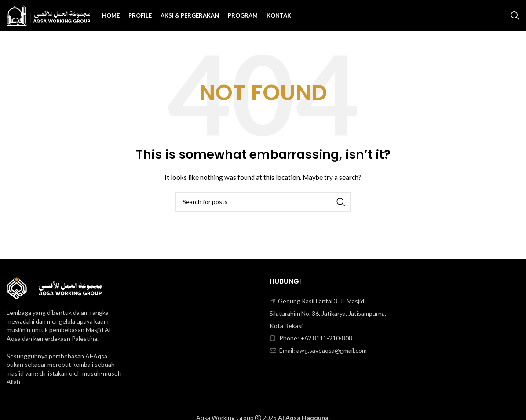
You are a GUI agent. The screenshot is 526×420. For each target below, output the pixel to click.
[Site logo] (48, 15)
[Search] (515, 15)
